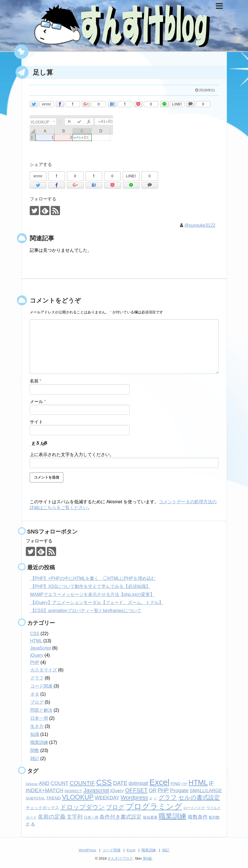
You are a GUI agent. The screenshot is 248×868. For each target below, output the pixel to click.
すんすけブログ (120, 858)
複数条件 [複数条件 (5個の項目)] (198, 817)
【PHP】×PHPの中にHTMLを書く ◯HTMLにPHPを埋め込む (93, 578)
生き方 (37, 726)
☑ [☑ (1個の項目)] (151, 798)
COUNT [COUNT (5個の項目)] (60, 783)
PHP (35, 662)
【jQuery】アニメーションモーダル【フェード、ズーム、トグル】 (97, 602)
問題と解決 (41, 710)
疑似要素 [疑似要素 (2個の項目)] (150, 817)
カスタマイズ (44, 670)
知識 (35, 734)
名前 (36, 381)
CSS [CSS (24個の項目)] (104, 782)
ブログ (37, 702)
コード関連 (41, 686)
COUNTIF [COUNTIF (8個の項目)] (82, 783)
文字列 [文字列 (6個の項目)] (75, 817)
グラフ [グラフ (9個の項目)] (168, 797)
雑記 (35, 758)
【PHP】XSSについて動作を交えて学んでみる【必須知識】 (90, 586)
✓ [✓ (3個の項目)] (155, 798)
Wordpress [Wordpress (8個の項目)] (134, 797)
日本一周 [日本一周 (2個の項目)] (91, 817)
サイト (36, 422)
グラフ (37, 678)
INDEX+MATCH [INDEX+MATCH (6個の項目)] (45, 790)
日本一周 (39, 718)
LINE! (177, 104)
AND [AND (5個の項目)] (44, 783)
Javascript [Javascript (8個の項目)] (96, 790)
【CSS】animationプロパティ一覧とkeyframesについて (86, 611)
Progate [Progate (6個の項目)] (179, 790)
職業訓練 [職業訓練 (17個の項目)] (172, 816)
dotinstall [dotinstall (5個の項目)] (138, 783)
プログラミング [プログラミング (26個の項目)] (154, 807)
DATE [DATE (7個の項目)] (120, 783)
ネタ (35, 694)
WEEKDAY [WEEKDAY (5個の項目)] (107, 798)
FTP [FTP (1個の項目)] (184, 784)
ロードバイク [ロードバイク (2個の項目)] (194, 808)
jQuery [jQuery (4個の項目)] (117, 791)
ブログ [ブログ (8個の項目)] (115, 807)
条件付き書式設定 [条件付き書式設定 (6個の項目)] (121, 817)
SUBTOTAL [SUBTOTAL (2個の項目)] (35, 798)
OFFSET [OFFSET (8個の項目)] (136, 790)
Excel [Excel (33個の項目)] (159, 782)
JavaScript (41, 648)
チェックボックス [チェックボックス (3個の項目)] (42, 808)
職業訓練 (39, 742)
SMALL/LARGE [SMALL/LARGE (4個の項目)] (206, 791)
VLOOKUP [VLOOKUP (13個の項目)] (78, 797)
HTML (36, 641)
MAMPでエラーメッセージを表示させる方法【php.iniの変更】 (92, 594)
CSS (35, 634)
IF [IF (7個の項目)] (212, 783)
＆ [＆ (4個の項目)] (33, 824)
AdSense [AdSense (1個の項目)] (32, 784)
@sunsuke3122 (200, 225)
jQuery (37, 655)
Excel (131, 850)
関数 (35, 750)
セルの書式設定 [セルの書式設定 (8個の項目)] (199, 797)
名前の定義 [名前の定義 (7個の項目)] (52, 817)
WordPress (87, 850)
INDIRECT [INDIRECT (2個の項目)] (73, 791)
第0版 (147, 858)
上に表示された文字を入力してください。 (72, 455)
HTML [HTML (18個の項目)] (198, 783)
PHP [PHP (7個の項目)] (163, 790)
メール (38, 401)
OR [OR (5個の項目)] (153, 791)
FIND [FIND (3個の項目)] (175, 783)
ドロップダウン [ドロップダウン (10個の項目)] (83, 807)
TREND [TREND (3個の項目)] (53, 798)
